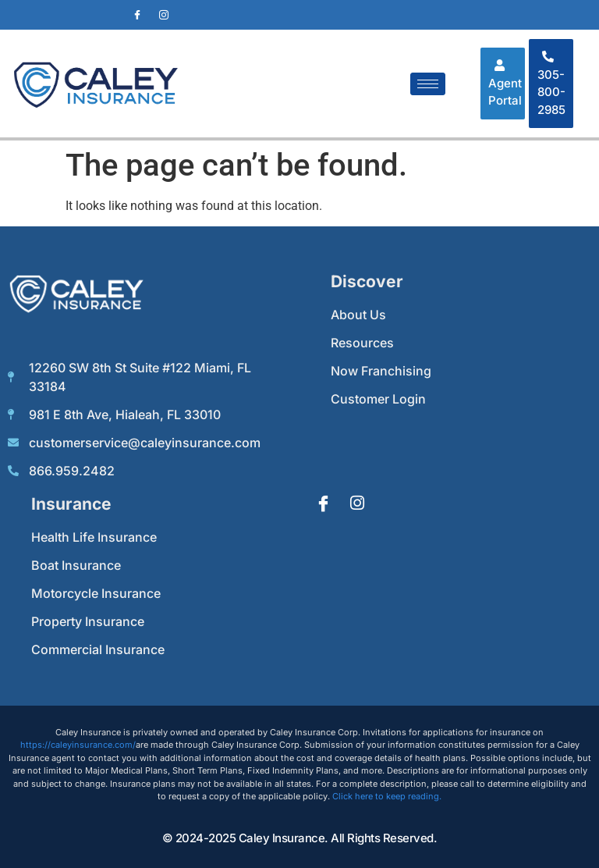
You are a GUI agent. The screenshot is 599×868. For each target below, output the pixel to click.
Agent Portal (505, 84)
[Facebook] (137, 15)
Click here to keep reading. (387, 796)
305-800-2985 (551, 84)
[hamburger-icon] (428, 84)
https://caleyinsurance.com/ (78, 745)
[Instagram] (164, 15)
